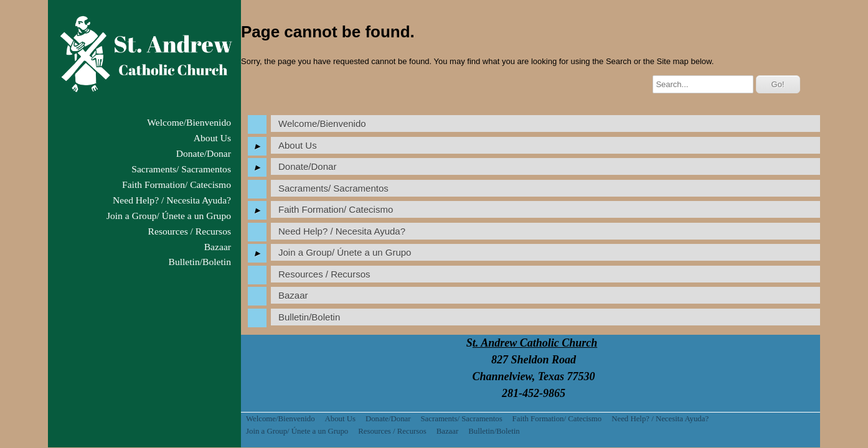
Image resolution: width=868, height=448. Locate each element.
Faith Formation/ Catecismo (177, 184)
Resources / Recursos (190, 231)
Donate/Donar (204, 153)
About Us (212, 138)
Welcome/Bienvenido (189, 122)
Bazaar (218, 247)
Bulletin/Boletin (200, 262)
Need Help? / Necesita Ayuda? (172, 200)
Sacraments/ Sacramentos (181, 169)
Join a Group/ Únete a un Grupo (169, 216)
